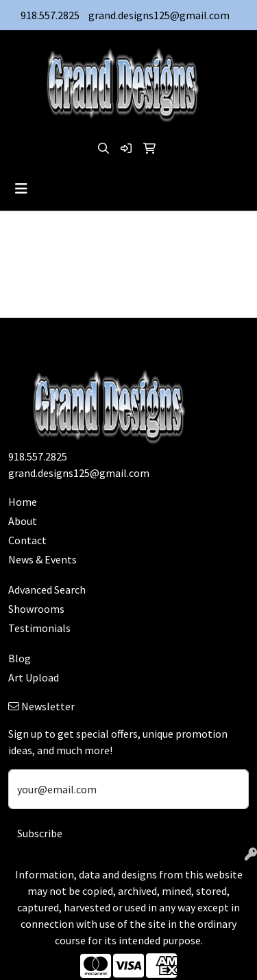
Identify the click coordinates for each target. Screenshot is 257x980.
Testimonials (39, 628)
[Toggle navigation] (21, 189)
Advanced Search (47, 590)
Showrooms (36, 609)
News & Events (42, 559)
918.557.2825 (50, 15)
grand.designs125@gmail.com (159, 15)
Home (23, 502)
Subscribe (40, 833)
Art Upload (34, 677)
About (23, 521)
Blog (20, 658)
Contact (27, 540)
